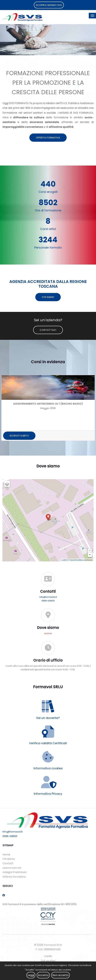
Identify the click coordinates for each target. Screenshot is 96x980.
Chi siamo (9, 859)
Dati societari (48, 961)
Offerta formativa (14, 877)
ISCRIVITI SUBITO (19, 436)
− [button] (90, 555)
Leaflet (64, 560)
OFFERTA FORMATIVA (48, 138)
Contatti (8, 863)
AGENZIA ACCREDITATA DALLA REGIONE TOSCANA (48, 284)
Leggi (31, 975)
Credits (48, 956)
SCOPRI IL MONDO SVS (49, 5)
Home (6, 854)
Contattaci (48, 330)
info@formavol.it (48, 597)
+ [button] (90, 551)
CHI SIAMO (48, 297)
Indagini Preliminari (15, 872)
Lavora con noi (12, 868)
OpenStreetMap (76, 560)
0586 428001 (48, 601)
